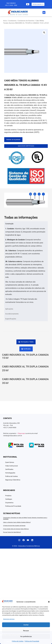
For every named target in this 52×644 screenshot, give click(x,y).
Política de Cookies (18, 641)
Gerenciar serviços (9, 619)
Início (5, 21)
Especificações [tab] (11, 319)
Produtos (8, 591)
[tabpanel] (26, 266)
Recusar (26, 631)
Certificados (9, 565)
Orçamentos (9, 598)
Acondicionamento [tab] (12, 314)
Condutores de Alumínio (26, 21)
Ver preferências (26, 636)
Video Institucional (11, 561)
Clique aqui (21, 529)
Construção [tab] (9, 224)
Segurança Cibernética (13, 575)
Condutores (12, 21)
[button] (49, 602)
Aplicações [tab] (9, 309)
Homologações (10, 568)
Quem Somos (10, 558)
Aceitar (26, 625)
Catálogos (9, 595)
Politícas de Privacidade (32, 641)
